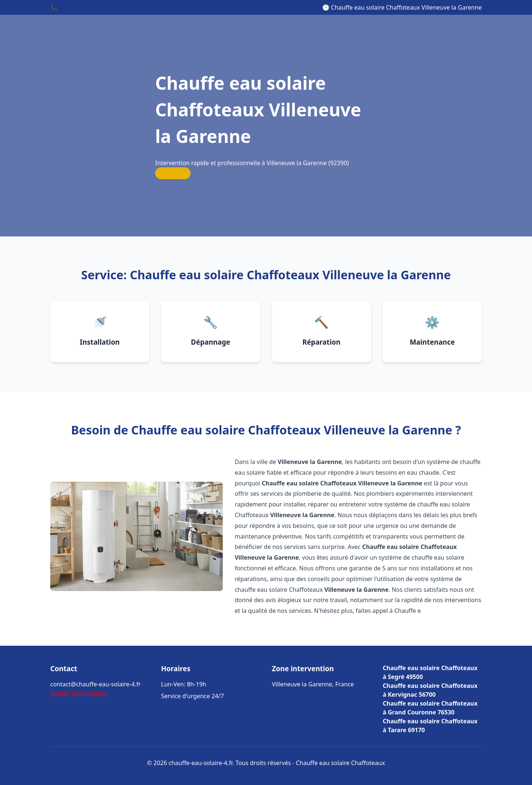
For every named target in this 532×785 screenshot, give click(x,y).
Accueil (60, 693)
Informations (89, 693)
